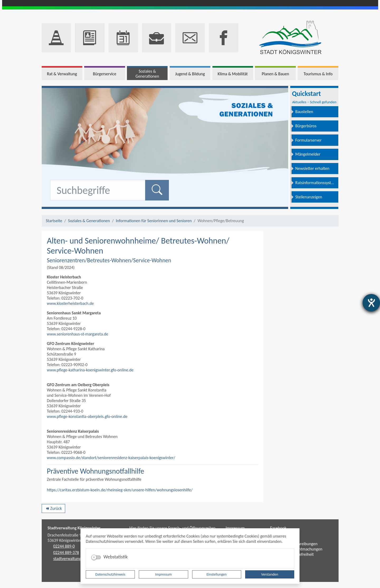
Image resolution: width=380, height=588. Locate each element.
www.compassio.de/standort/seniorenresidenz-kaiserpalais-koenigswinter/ (111, 458)
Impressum (163, 574)
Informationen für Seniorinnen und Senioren (154, 221)
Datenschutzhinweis (110, 574)
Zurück (53, 509)
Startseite (54, 221)
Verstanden (270, 574)
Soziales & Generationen (89, 221)
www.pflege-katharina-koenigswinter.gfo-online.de (90, 370)
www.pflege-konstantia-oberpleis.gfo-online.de (87, 416)
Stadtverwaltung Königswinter (74, 528)
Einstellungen (217, 574)
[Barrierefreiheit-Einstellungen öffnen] (371, 303)
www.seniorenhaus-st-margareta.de (78, 334)
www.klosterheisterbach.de (70, 303)
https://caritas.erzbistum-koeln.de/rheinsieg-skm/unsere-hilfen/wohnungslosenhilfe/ (120, 490)
